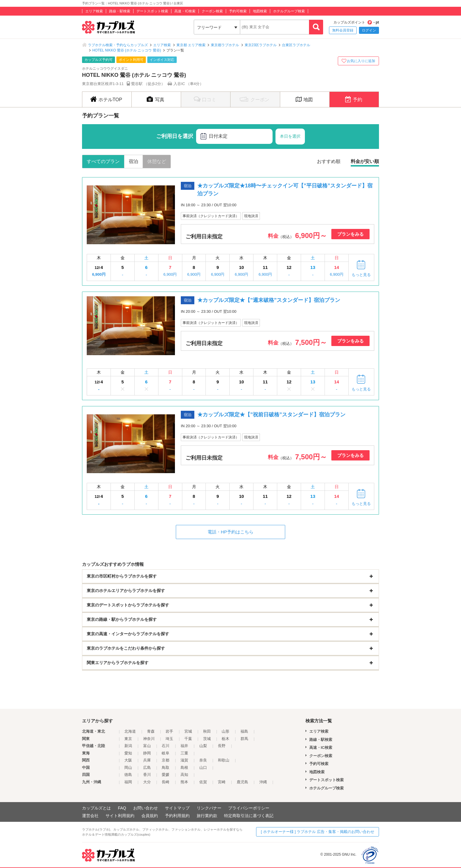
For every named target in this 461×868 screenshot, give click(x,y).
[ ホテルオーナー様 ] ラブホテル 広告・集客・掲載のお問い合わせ (318, 832)
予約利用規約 (177, 816)
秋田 (207, 731)
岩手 (169, 731)
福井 (184, 746)
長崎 (166, 782)
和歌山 (224, 760)
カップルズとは (96, 808)
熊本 (184, 782)
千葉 (188, 739)
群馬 (244, 739)
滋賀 (184, 760)
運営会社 (90, 816)
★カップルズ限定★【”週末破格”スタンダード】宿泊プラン (269, 300)
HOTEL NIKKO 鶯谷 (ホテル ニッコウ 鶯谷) (127, 50)
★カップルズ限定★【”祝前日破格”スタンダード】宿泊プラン (271, 415)
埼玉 (169, 739)
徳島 (128, 775)
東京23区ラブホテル (261, 45)
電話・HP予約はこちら (230, 532)
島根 (184, 768)
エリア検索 (94, 11)
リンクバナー (209, 808)
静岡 (147, 753)
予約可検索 (238, 11)
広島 (147, 768)
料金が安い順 (365, 161)
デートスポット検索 (152, 11)
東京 (128, 739)
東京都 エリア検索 (191, 45)
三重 (184, 753)
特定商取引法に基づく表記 (249, 816)
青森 (151, 731)
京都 (166, 760)
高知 (184, 775)
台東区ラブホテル (296, 45)
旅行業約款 (207, 816)
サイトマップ (177, 808)
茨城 (207, 739)
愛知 (128, 753)
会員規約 (150, 816)
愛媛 (166, 775)
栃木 (226, 739)
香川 (147, 775)
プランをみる (350, 234)
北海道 (130, 731)
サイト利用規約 (120, 816)
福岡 (128, 782)
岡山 (128, 768)
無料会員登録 (343, 30)
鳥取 (166, 768)
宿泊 (133, 161)
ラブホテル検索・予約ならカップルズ (118, 45)
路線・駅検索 (120, 11)
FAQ (122, 808)
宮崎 (222, 782)
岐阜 (166, 753)
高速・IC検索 (185, 11)
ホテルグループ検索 (289, 11)
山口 (203, 768)
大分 (147, 782)
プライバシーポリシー (249, 808)
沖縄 (263, 782)
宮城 (188, 731)
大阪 (128, 760)
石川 (166, 746)
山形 (226, 731)
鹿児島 (242, 782)
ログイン (369, 30)
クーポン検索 (212, 11)
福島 (244, 731)
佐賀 (203, 782)
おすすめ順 (329, 161)
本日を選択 (290, 136)
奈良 (203, 760)
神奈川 (149, 739)
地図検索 (260, 11)
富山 (147, 746)
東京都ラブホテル (225, 45)
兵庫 (147, 760)
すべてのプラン (103, 161)
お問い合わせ (146, 808)
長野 (222, 746)
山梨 (203, 746)
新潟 (128, 746)
